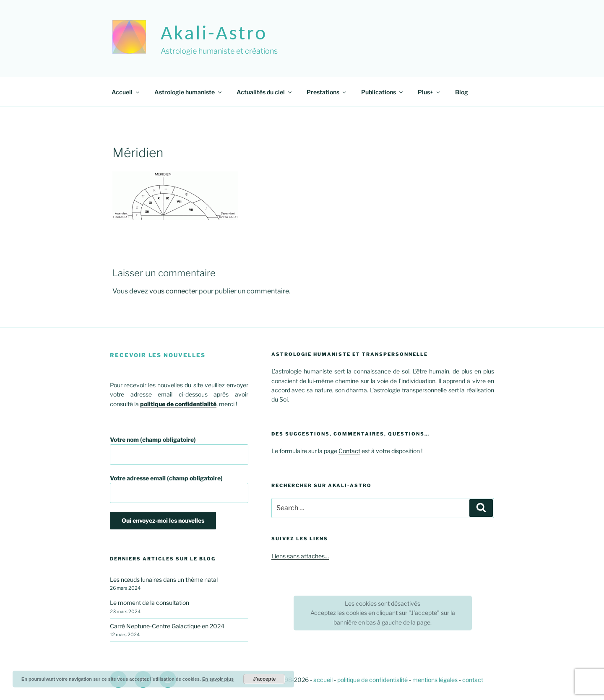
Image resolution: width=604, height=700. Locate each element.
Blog (462, 92)
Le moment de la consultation (150, 603)
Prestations (327, 92)
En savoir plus (218, 679)
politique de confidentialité (372, 680)
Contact (349, 451)
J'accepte (264, 679)
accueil (323, 680)
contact (473, 680)
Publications (383, 92)
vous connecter (173, 291)
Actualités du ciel (265, 92)
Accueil (126, 92)
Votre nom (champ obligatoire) (179, 450)
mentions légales (435, 680)
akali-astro (214, 32)
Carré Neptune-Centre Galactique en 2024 (167, 626)
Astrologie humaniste (189, 92)
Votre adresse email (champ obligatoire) (179, 489)
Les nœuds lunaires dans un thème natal (164, 579)
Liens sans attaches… (300, 556)
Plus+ (430, 92)
